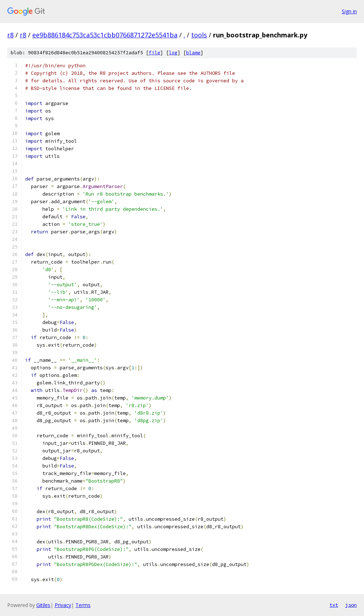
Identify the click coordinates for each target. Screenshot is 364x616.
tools (199, 35)
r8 (10, 35)
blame (193, 53)
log (173, 53)
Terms (83, 605)
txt (334, 605)
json (351, 605)
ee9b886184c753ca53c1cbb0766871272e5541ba (105, 35)
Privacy (63, 605)
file (155, 53)
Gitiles (43, 605)
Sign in (349, 11)
